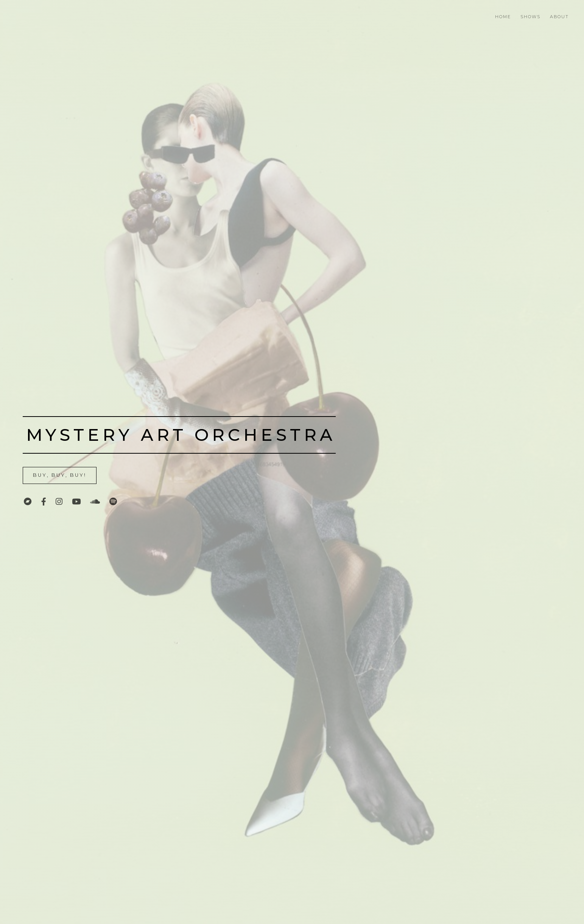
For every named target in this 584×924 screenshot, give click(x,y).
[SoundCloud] (95, 502)
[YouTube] (76, 502)
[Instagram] (59, 502)
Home (503, 17)
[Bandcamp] (28, 502)
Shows (530, 17)
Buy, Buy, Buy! (60, 475)
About (559, 17)
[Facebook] (44, 502)
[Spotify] (113, 502)
